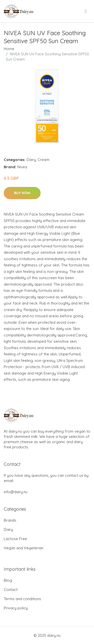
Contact (11, 590)
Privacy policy (16, 608)
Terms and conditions (22, 599)
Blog (8, 580)
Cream (43, 160)
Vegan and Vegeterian (24, 548)
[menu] (86, 11)
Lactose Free (15, 539)
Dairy (31, 160)
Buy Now (22, 193)
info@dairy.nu (16, 492)
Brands (10, 520)
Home (9, 49)
